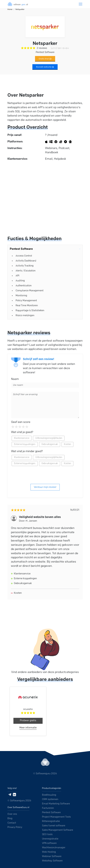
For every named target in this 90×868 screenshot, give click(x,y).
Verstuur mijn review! (45, 487)
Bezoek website (45, 67)
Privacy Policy (15, 827)
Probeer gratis (28, 721)
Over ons (12, 814)
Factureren (48, 808)
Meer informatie (28, 728)
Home (10, 10)
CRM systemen (50, 799)
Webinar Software (52, 856)
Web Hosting (49, 852)
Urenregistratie (50, 839)
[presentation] (45, 475)
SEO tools (47, 835)
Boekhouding (49, 795)
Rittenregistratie (51, 821)
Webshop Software (52, 861)
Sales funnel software (54, 826)
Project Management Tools (56, 817)
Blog (10, 819)
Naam (15, 379)
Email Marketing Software (56, 804)
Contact (12, 823)
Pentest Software (51, 813)
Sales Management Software (58, 830)
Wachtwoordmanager (54, 848)
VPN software (49, 843)
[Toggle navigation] (81, 4)
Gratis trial (45, 59)
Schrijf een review (60, 48)
